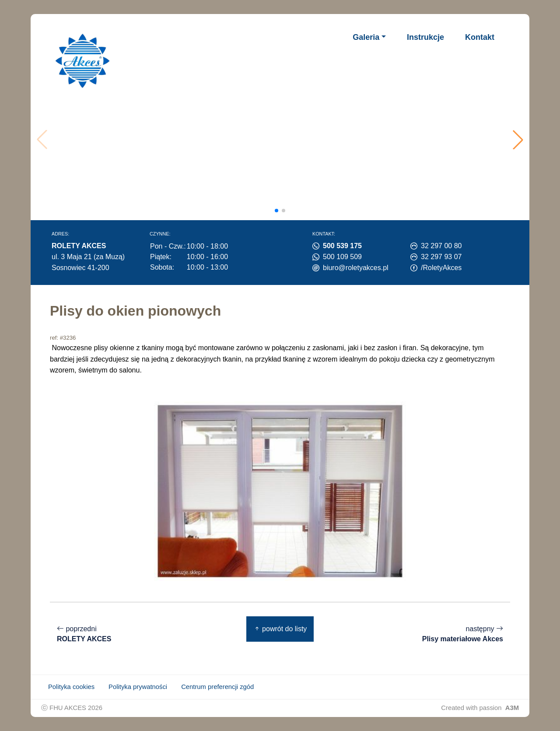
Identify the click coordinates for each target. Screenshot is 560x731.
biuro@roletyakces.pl (356, 268)
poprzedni (84, 634)
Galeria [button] (366, 37)
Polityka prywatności (138, 687)
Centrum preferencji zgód (217, 687)
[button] (518, 140)
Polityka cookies (71, 687)
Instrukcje (425, 37)
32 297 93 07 (441, 257)
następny (463, 634)
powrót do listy (280, 629)
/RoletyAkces (441, 268)
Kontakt (480, 37)
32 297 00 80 (441, 246)
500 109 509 (342, 257)
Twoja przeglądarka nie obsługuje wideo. (282, 140)
